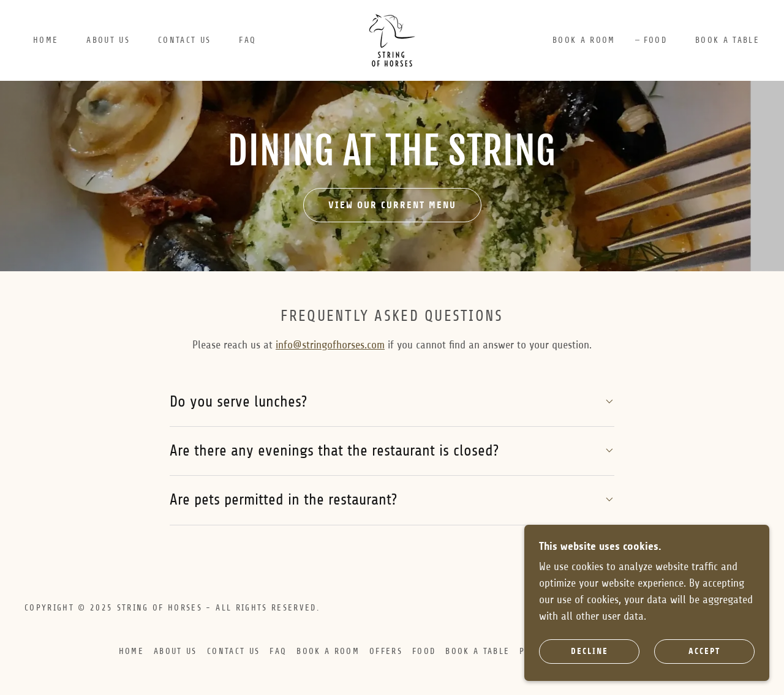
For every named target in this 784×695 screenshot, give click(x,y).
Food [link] (655, 40)
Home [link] (46, 40)
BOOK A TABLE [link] (727, 40)
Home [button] (131, 651)
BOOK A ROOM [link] (584, 40)
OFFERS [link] (386, 651)
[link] (392, 40)
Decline (590, 651)
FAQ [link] (247, 40)
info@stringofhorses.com (330, 345)
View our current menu (392, 205)
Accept (704, 651)
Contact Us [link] (184, 40)
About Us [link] (108, 40)
